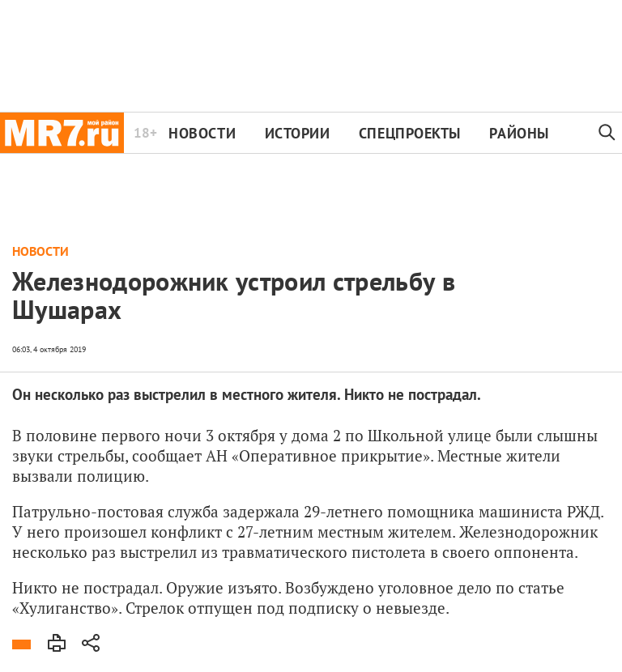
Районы (519, 133)
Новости (202, 133)
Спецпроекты (410, 133)
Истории (298, 133)
